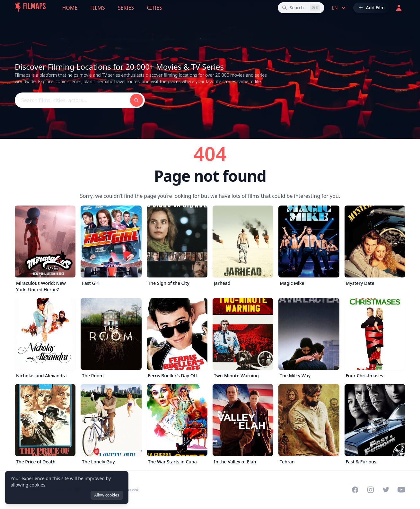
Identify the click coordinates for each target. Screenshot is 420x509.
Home (70, 8)
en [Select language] (339, 8)
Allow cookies (107, 495)
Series (126, 8)
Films (97, 8)
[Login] (399, 8)
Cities (154, 8)
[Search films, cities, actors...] (301, 8)
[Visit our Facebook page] (355, 490)
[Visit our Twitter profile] (386, 490)
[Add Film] (372, 8)
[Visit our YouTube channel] (401, 490)
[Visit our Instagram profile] (371, 490)
